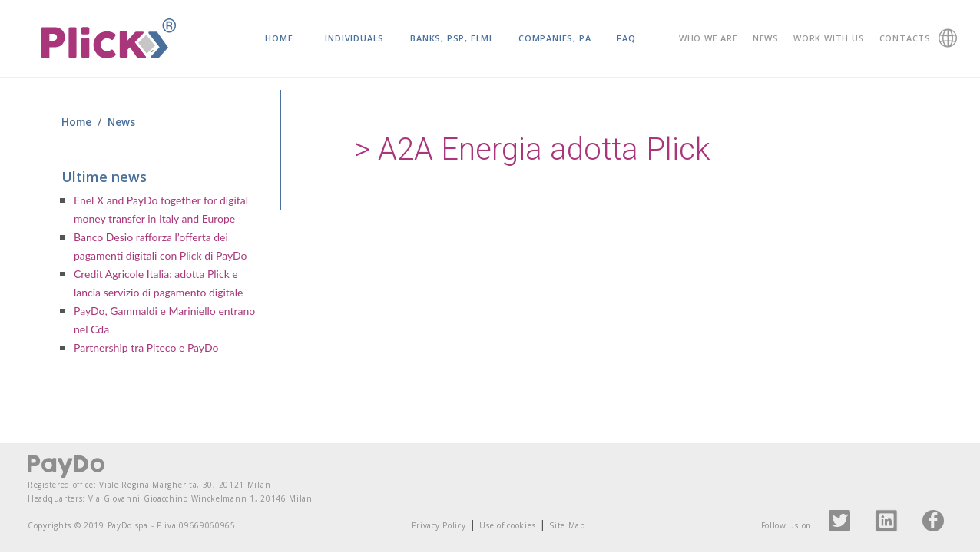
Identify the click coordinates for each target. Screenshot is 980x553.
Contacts (905, 38)
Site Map (567, 525)
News (766, 38)
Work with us (829, 38)
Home (279, 38)
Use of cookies (507, 525)
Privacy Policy (439, 525)
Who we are (709, 38)
